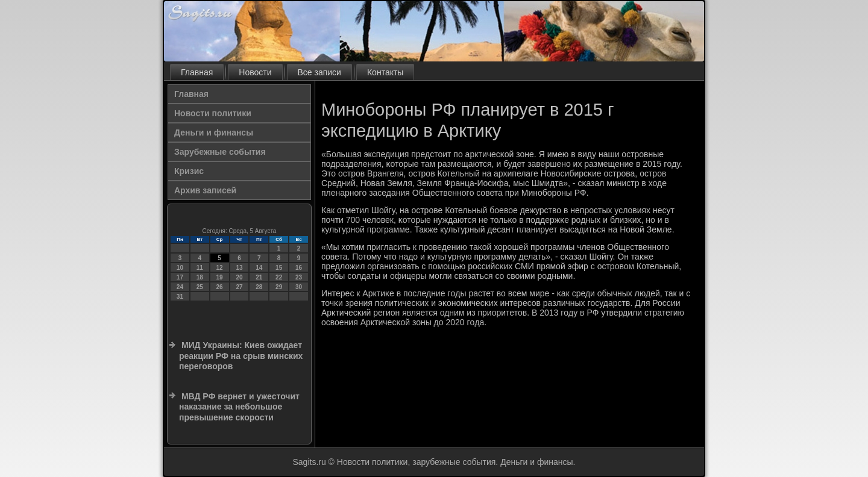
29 (279, 287)
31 (180, 297)
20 (239, 277)
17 (180, 277)
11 (200, 268)
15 (279, 268)
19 (220, 277)
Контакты (385, 72)
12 (220, 268)
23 (299, 277)
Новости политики (213, 113)
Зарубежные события (220, 152)
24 (180, 287)
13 (239, 268)
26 (220, 287)
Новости (255, 72)
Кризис (189, 171)
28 (259, 287)
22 (279, 277)
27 (239, 287)
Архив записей (205, 190)
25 (200, 287)
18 (200, 277)
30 (299, 287)
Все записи (319, 72)
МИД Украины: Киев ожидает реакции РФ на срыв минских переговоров (241, 356)
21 (259, 277)
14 (259, 268)
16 (299, 268)
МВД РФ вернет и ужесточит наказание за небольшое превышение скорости (239, 407)
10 (180, 268)
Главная (197, 72)
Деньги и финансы (214, 132)
